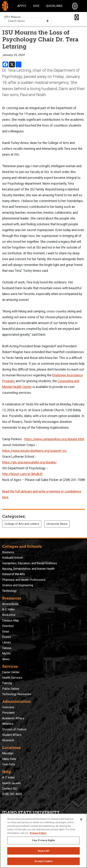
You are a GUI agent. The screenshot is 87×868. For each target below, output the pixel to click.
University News (57, 524)
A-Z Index (8, 609)
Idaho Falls (9, 759)
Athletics (8, 724)
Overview (8, 707)
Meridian (8, 753)
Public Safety (11, 689)
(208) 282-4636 (12, 794)
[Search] (75, 6)
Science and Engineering (18, 585)
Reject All (43, 851)
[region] (43, 841)
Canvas (7, 648)
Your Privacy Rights (43, 840)
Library (7, 642)
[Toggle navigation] (77, 17)
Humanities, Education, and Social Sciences (30, 563)
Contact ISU (10, 789)
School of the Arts (14, 574)
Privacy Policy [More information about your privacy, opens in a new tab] (38, 833)
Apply (22, 6)
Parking (7, 683)
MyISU (6, 653)
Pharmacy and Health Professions (24, 580)
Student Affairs (12, 735)
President (8, 713)
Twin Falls (9, 764)
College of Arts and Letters (22, 524)
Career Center (11, 672)
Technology (9, 591)
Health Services (12, 678)
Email (6, 632)
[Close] (81, 819)
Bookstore (9, 615)
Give (36, 6)
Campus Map (11, 620)
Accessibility (10, 604)
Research (8, 740)
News (6, 659)
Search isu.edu (11, 783)
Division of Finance (14, 729)
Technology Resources (17, 694)
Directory (8, 626)
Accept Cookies (44, 861)
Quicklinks (54, 6)
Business (8, 552)
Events (7, 637)
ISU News (13, 17)
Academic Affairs (13, 718)
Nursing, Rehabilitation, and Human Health (28, 569)
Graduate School (13, 558)
